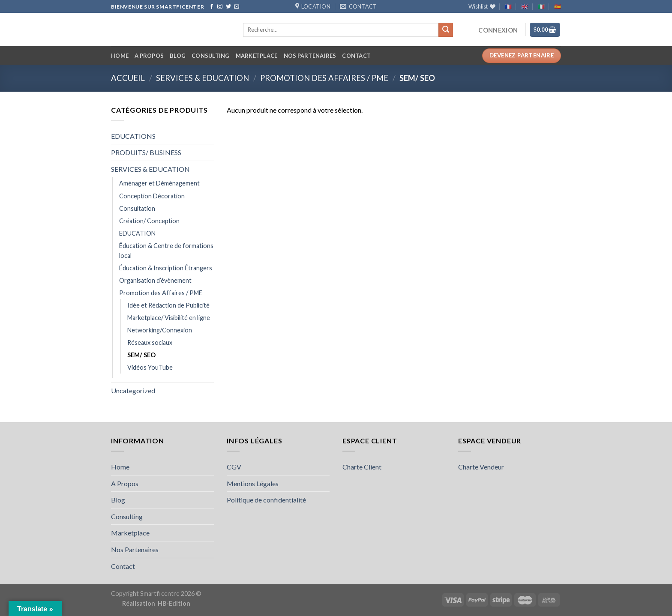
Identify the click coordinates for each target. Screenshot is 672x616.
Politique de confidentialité (266, 500)
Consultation (137, 208)
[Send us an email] (237, 7)
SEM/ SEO (141, 355)
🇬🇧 (525, 6)
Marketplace (257, 56)
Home (120, 56)
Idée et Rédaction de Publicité (168, 305)
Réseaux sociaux (150, 342)
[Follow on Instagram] (220, 7)
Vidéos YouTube (150, 367)
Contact (356, 56)
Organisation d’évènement (155, 280)
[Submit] (446, 30)
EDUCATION (137, 233)
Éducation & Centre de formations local (166, 251)
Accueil (128, 78)
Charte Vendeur (481, 467)
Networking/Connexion (160, 330)
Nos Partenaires (310, 56)
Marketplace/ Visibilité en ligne (169, 318)
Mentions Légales (253, 483)
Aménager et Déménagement (159, 183)
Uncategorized (133, 390)
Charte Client (362, 467)
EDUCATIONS (133, 136)
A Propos (149, 56)
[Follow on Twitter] (228, 7)
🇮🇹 (541, 6)
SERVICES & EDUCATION (202, 78)
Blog (178, 56)
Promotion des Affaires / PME (324, 78)
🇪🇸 (558, 6)
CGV (234, 467)
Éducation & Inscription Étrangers (166, 268)
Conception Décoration (152, 196)
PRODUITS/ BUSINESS (146, 152)
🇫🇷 (508, 6)
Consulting (211, 56)
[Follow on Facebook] (212, 7)
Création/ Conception (149, 221)
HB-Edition (174, 603)
